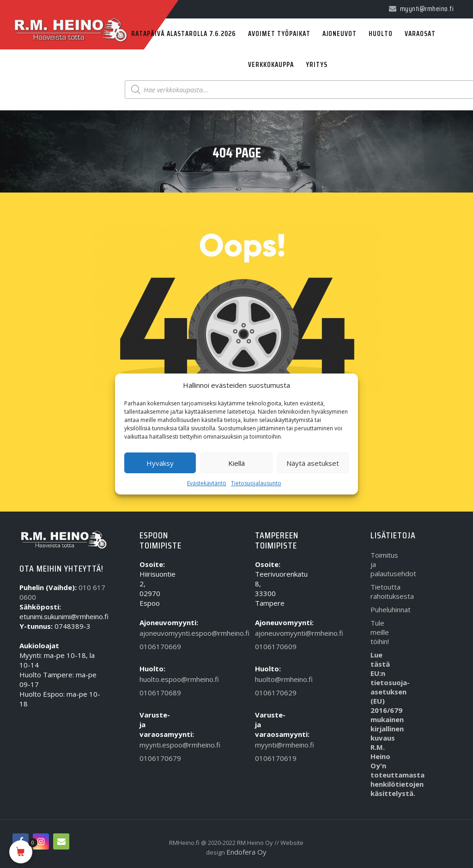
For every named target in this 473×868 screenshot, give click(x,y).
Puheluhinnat (384, 609)
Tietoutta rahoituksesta (384, 591)
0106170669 (153, 646)
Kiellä (236, 463)
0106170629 (269, 693)
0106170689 (153, 693)
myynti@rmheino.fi (269, 745)
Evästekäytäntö (207, 483)
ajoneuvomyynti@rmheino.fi (269, 633)
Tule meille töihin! (380, 632)
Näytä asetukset (313, 463)
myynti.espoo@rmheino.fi (153, 745)
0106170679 (153, 758)
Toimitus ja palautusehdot (384, 564)
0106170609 (269, 646)
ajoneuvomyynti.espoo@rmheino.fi (153, 633)
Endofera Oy (246, 852)
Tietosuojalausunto (256, 483)
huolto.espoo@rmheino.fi (153, 679)
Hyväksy (160, 463)
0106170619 (269, 758)
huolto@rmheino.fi (269, 679)
